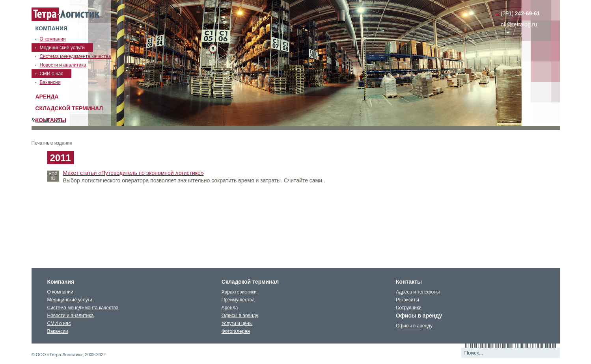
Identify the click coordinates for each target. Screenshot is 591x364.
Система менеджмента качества (83, 308)
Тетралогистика (66, 15)
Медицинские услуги (70, 300)
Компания (52, 28)
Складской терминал (69, 108)
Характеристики (239, 292)
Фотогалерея (236, 331)
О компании (60, 292)
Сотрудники (409, 308)
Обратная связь (46, 120)
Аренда (47, 97)
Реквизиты (407, 300)
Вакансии (58, 331)
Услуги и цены (237, 323)
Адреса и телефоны (418, 292)
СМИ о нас (59, 323)
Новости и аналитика (71, 316)
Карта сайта (58, 120)
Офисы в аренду (240, 316)
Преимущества (238, 300)
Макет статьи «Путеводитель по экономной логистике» (133, 173)
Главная (34, 120)
